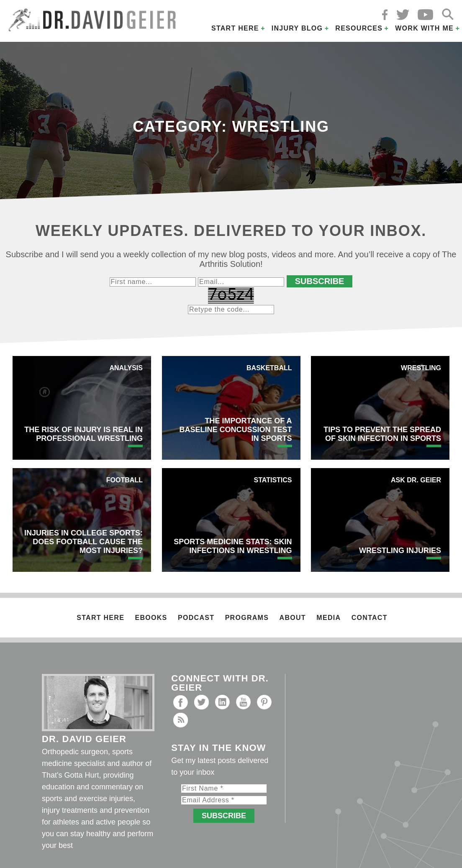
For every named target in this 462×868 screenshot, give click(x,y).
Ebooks (151, 618)
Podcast (196, 618)
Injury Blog (297, 28)
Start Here (235, 28)
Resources (359, 28)
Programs (247, 618)
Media (329, 618)
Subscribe (320, 281)
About (293, 618)
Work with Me (424, 28)
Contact (370, 618)
